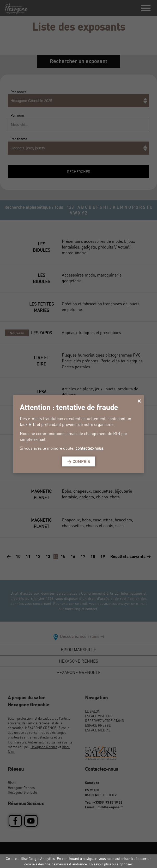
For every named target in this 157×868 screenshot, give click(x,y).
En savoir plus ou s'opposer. (111, 864)
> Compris (79, 461)
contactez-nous (89, 448)
